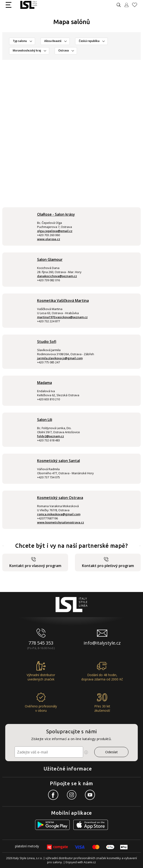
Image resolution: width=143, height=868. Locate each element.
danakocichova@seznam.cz (57, 276)
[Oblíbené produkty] (136, 5)
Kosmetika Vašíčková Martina (63, 301)
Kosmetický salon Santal (59, 461)
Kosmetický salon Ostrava (60, 498)
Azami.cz (90, 862)
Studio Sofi (47, 342)
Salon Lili (45, 420)
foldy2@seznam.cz (51, 436)
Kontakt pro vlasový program (35, 563)
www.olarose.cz (49, 239)
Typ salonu (20, 41)
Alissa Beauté (53, 41)
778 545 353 (41, 643)
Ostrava (64, 50)
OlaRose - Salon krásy (56, 214)
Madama (45, 383)
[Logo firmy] (29, 5)
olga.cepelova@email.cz (55, 231)
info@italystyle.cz (102, 643)
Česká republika (89, 41)
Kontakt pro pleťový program (108, 563)
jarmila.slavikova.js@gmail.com (60, 358)
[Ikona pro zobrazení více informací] (86, 752)
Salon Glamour (50, 259)
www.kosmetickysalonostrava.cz (61, 522)
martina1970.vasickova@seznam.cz (62, 317)
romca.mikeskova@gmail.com (59, 514)
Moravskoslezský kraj (27, 50)
